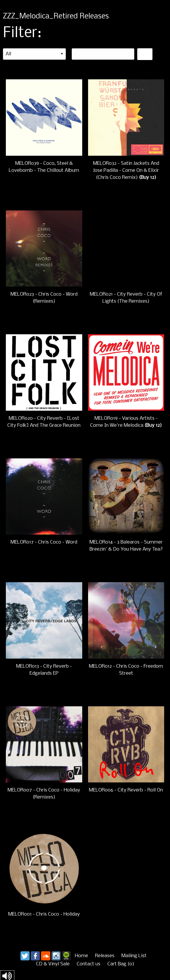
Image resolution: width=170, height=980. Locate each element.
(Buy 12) (148, 178)
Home (81, 956)
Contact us (89, 964)
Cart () (121, 964)
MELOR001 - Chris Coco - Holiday (44, 914)
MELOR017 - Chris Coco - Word (44, 542)
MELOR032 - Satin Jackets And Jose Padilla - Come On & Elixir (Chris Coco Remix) (126, 171)
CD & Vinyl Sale (53, 964)
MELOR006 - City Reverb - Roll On (126, 790)
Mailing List (134, 956)
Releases (105, 956)
